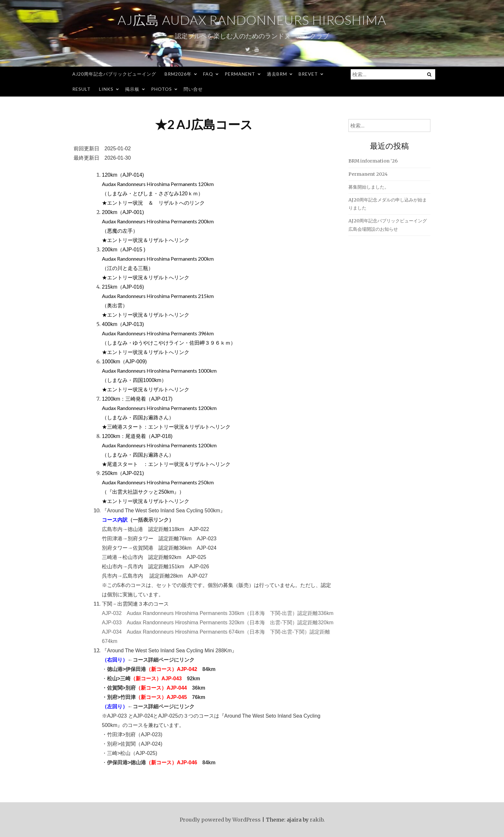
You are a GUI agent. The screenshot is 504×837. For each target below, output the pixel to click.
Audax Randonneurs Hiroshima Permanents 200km (158, 221)
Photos (162, 89)
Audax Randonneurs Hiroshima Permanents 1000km (159, 371)
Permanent (240, 74)
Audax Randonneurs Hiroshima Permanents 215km (158, 296)
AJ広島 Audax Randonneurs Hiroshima (252, 20)
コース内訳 (115, 520)
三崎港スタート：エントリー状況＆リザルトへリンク (169, 427)
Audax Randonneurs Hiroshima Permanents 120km (158, 184)
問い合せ (193, 89)
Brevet (308, 74)
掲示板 (132, 89)
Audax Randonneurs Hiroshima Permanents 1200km (159, 408)
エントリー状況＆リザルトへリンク (148, 240)
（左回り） (115, 706)
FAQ (208, 74)
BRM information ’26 (373, 161)
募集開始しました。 (369, 187)
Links (106, 89)
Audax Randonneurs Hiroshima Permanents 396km (158, 333)
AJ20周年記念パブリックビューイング (114, 74)
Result (81, 89)
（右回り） (115, 660)
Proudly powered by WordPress (220, 820)
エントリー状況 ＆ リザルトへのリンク (156, 203)
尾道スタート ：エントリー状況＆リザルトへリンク (169, 464)
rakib (317, 820)
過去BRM (277, 74)
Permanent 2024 (368, 174)
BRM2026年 (178, 74)
